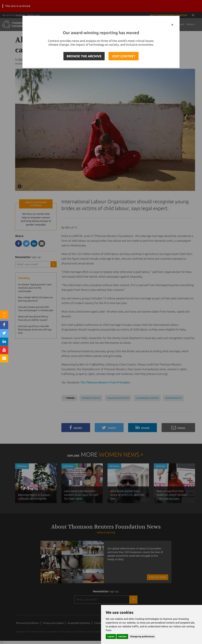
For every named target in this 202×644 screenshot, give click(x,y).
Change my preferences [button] (142, 636)
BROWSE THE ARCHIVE (84, 56)
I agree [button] (111, 636)
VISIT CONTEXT (124, 56)
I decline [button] (122, 636)
